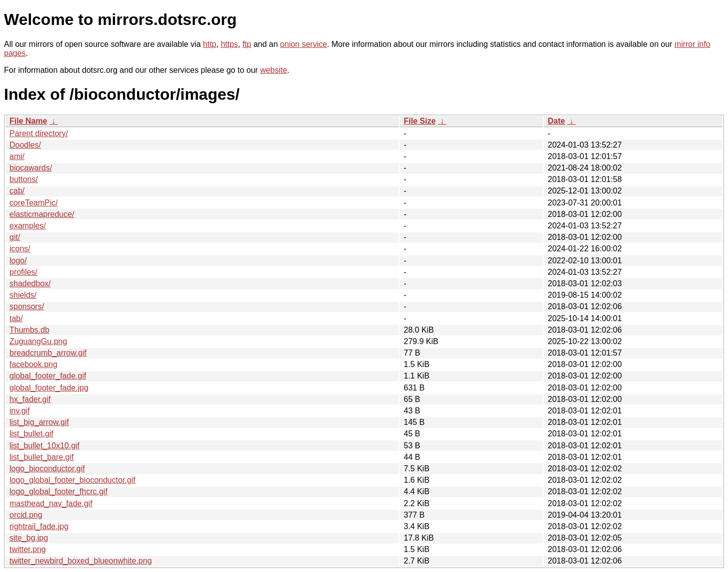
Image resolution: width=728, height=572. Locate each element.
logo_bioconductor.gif (47, 469)
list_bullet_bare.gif (42, 457)
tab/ (16, 318)
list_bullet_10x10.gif (45, 446)
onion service (303, 44)
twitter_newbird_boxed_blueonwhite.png (81, 561)
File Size (420, 121)
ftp (247, 44)
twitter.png (28, 549)
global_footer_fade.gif (48, 376)
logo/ (18, 261)
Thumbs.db (29, 330)
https (229, 44)
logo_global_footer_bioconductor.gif (73, 480)
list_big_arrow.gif (39, 422)
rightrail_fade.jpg (39, 526)
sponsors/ (27, 306)
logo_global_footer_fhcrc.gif (59, 491)
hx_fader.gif (30, 399)
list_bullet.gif (31, 434)
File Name (28, 121)
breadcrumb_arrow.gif (48, 353)
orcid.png (26, 515)
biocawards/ (31, 168)
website (274, 70)
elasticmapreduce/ (42, 214)
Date (556, 121)
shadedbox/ (30, 284)
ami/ (17, 156)
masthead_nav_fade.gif (51, 503)
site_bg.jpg (29, 538)
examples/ (28, 226)
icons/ (20, 249)
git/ (15, 237)
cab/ (17, 191)
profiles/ (23, 272)
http (210, 44)
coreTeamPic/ (34, 203)
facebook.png (33, 364)
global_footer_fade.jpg (49, 388)
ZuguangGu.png (38, 341)
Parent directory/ (39, 133)
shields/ (23, 295)
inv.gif (20, 411)
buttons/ (24, 179)
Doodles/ (25, 145)
